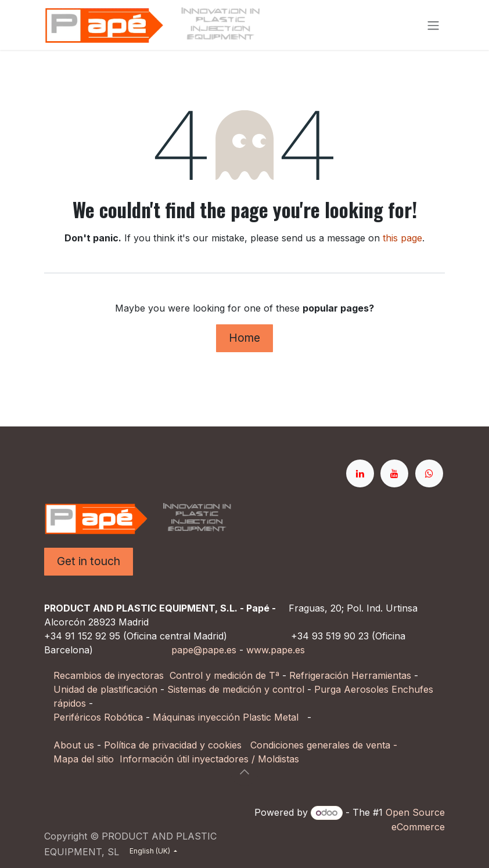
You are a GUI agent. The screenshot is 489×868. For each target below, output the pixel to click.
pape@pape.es (204, 650)
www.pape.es (276, 650)
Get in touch (89, 561)
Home (245, 338)
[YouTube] (394, 473)
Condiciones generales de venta (320, 745)
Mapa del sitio (84, 759)
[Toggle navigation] (433, 25)
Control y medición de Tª (224, 675)
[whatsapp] (429, 473)
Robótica (123, 717)
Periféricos (77, 717)
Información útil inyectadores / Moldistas (209, 759)
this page (402, 238)
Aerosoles (366, 689)
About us (74, 745)
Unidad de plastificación (105, 689)
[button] (245, 772)
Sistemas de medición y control (236, 689)
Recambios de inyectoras (109, 675)
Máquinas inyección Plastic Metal (227, 717)
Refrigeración (320, 675)
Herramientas (381, 675)
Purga (328, 689)
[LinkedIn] (360, 473)
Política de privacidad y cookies (173, 745)
